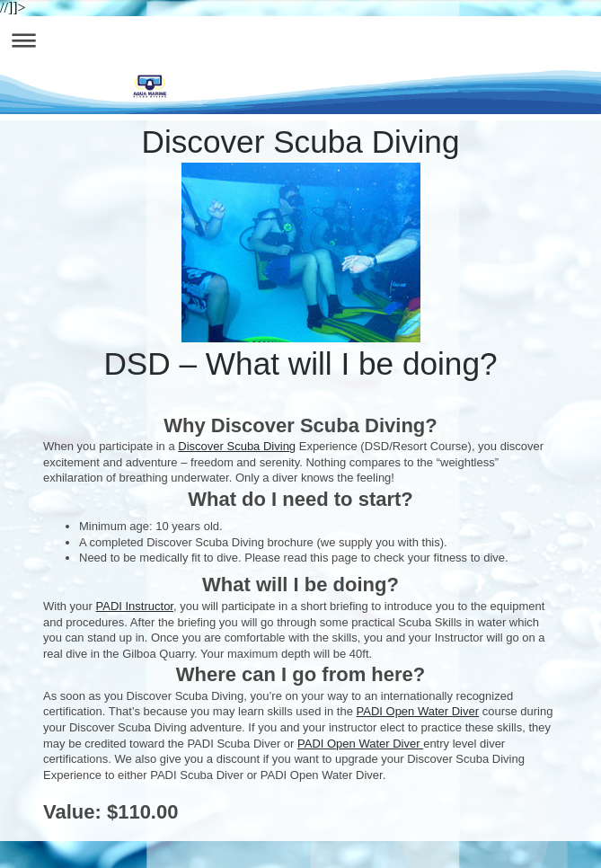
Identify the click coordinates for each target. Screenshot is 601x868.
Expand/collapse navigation (300, 40)
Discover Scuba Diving (237, 446)
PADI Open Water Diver (418, 711)
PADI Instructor (135, 606)
